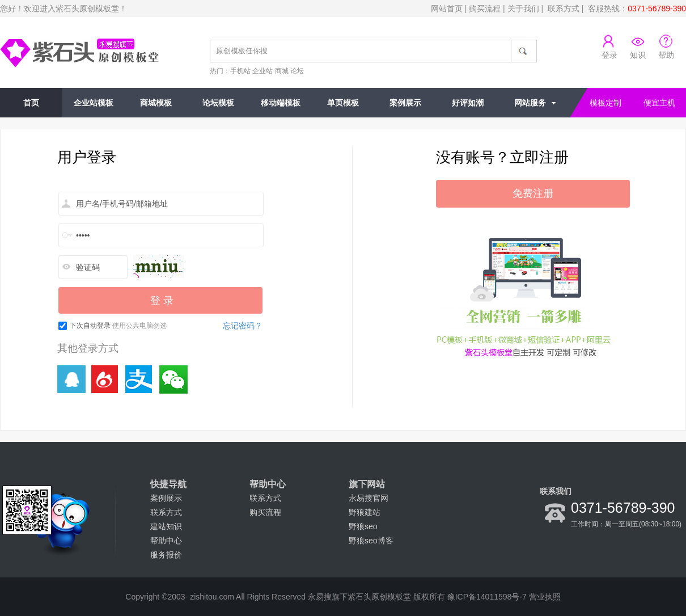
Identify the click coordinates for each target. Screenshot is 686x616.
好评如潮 (468, 103)
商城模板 (156, 103)
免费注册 (533, 193)
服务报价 (166, 555)
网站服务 (530, 103)
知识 (638, 55)
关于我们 (523, 9)
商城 (282, 71)
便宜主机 (659, 103)
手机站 (240, 71)
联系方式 (564, 9)
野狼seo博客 (371, 541)
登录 (609, 55)
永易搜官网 (369, 498)
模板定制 (605, 103)
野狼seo (363, 526)
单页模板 (343, 103)
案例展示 (405, 103)
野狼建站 (365, 512)
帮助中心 (166, 541)
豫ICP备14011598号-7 (487, 597)
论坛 (297, 71)
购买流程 (485, 9)
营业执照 (545, 597)
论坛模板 (218, 103)
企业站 (262, 71)
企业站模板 (94, 103)
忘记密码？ (243, 326)
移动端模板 (281, 103)
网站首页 (447, 9)
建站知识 (166, 526)
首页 (31, 103)
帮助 (666, 55)
